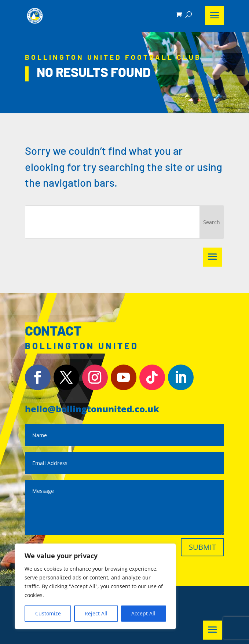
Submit (202, 547)
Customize (48, 613)
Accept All (143, 613)
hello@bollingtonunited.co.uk (92, 409)
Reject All (96, 613)
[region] (95, 586)
